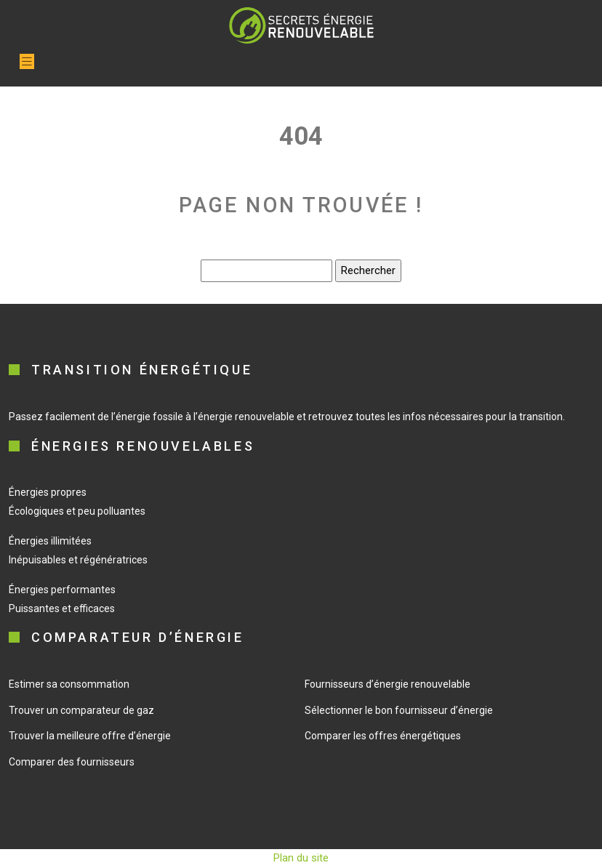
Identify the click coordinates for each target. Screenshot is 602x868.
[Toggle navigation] (27, 61)
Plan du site (301, 858)
